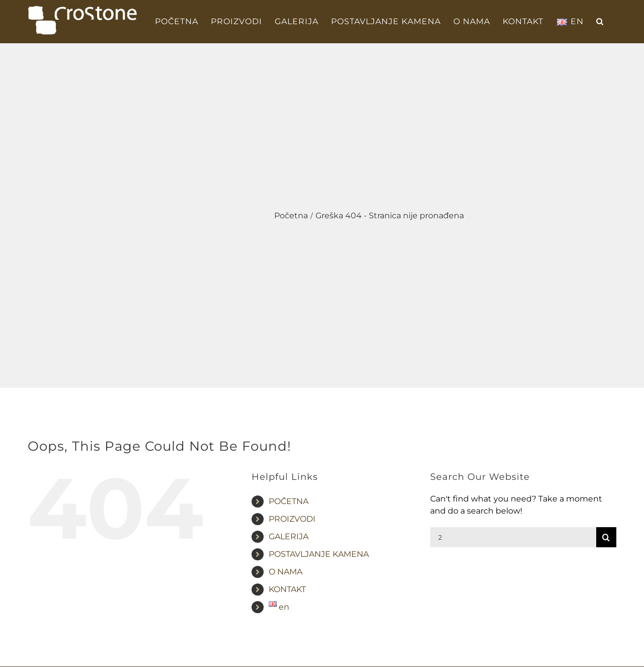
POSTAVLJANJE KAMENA (319, 554)
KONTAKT (287, 589)
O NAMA (286, 572)
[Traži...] (513, 537)
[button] (600, 22)
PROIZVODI (292, 519)
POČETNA (289, 501)
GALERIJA (289, 536)
